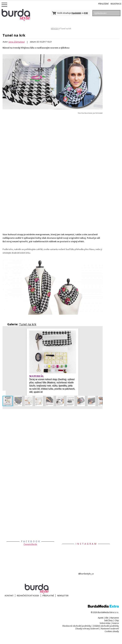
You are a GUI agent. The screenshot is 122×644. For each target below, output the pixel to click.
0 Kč (86, 13)
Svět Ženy (108, 620)
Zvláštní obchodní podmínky (106, 626)
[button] (100, 331)
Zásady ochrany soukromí (87, 629)
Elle (107, 618)
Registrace (116, 4)
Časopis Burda (30, 544)
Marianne (115, 618)
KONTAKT (9, 596)
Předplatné (48, 596)
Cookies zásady (112, 631)
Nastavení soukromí (110, 629)
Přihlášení (103, 4)
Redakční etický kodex (28, 596)
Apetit (101, 618)
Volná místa (105, 623)
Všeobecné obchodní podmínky (77, 626)
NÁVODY (55, 29)
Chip (117, 620)
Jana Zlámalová (16, 42)
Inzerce (116, 623)
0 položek (76, 13)
